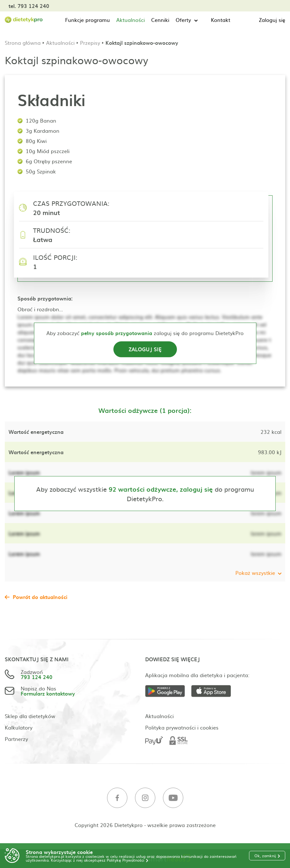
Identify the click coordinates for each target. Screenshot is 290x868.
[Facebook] (117, 798)
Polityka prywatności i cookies (182, 727)
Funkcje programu (88, 20)
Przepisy (90, 43)
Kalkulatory (19, 727)
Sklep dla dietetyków (30, 716)
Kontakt (221, 20)
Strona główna (23, 43)
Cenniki (160, 20)
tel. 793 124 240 (29, 6)
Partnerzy (16, 739)
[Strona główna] (24, 20)
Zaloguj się (272, 20)
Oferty (183, 20)
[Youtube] (173, 798)
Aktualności (131, 20)
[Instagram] (145, 798)
